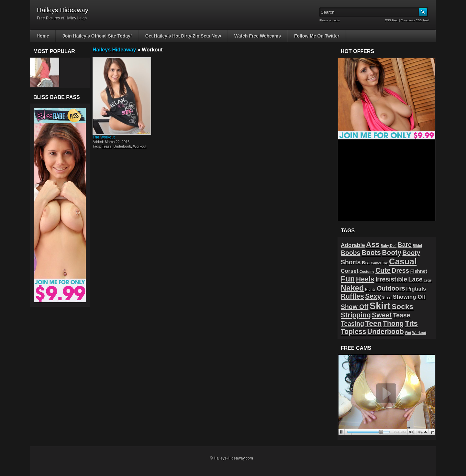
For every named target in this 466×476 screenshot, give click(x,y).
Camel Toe (379, 263)
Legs (428, 280)
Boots (371, 253)
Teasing (352, 324)
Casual (403, 261)
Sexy (373, 296)
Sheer (387, 297)
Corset (350, 271)
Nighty (370, 289)
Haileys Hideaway (114, 50)
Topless (354, 332)
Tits (411, 323)
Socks (402, 306)
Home (43, 36)
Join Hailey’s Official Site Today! (97, 36)
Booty (392, 253)
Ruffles (352, 296)
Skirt (380, 306)
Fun (348, 279)
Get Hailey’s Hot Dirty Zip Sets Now (183, 36)
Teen (373, 323)
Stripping (356, 315)
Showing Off (409, 297)
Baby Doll (388, 246)
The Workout (104, 137)
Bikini (417, 246)
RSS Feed (392, 20)
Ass (373, 244)
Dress (400, 271)
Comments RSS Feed (415, 20)
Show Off (355, 307)
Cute (383, 270)
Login (336, 20)
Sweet (382, 315)
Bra (366, 263)
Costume (367, 271)
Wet (408, 333)
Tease (107, 146)
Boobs (350, 253)
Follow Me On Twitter (317, 36)
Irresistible (391, 279)
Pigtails (416, 289)
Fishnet (419, 271)
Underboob (122, 146)
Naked (352, 288)
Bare (405, 245)
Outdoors (391, 288)
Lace (416, 279)
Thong (393, 323)
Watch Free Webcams (258, 36)
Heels (365, 279)
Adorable (353, 245)
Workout (140, 146)
